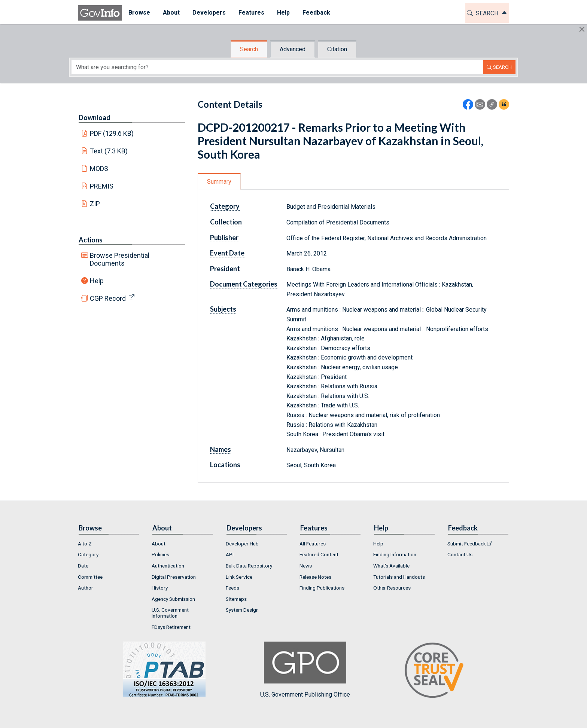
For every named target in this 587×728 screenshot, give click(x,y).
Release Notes (315, 577)
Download (95, 117)
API (230, 554)
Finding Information (395, 554)
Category (225, 206)
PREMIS (102, 186)
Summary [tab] (219, 182)
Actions (91, 240)
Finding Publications (322, 588)
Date (83, 566)
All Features (313, 544)
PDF (112, 133)
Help (97, 281)
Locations (225, 465)
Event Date (227, 253)
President (225, 269)
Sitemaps (236, 599)
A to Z (85, 544)
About (159, 544)
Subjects (223, 309)
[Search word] (277, 67)
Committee (90, 577)
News (306, 566)
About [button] (171, 13)
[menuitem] (139, 13)
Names (220, 449)
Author (86, 588)
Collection (226, 222)
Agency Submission (173, 599)
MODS (99, 169)
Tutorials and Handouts (399, 577)
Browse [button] (139, 13)
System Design (242, 610)
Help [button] (283, 13)
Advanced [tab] (293, 49)
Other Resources (392, 588)
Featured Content (319, 554)
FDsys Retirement (171, 627)
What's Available (391, 566)
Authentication (168, 566)
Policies (160, 554)
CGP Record (108, 298)
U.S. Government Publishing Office (305, 670)
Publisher (224, 238)
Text (109, 151)
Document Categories (244, 284)
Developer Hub (242, 544)
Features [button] (251, 13)
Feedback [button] (316, 13)
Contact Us (460, 554)
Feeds (232, 588)
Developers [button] (209, 13)
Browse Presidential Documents (120, 259)
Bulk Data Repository (249, 566)
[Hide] (582, 29)
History (160, 588)
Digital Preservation (174, 577)
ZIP (95, 204)
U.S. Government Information (170, 613)
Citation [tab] (337, 49)
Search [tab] (249, 49)
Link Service (239, 577)
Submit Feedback (467, 544)
